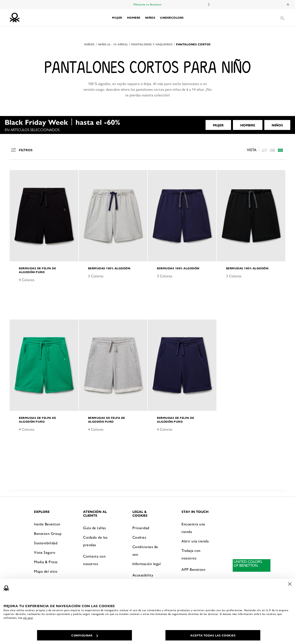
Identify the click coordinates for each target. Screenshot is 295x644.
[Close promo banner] (288, 4)
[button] (117, 17)
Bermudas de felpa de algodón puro (37, 270)
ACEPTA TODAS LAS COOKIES (213, 635)
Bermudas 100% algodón (109, 268)
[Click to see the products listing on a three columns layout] (280, 150)
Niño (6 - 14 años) (113, 44)
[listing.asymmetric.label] (264, 150)
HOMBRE (248, 125)
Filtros (21, 150)
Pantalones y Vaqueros (152, 44)
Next (209, 4)
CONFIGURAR (85, 635)
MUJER (218, 125)
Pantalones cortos (193, 44)
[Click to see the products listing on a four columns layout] (272, 150)
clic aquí (28, 618)
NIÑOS (277, 125)
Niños (89, 44)
